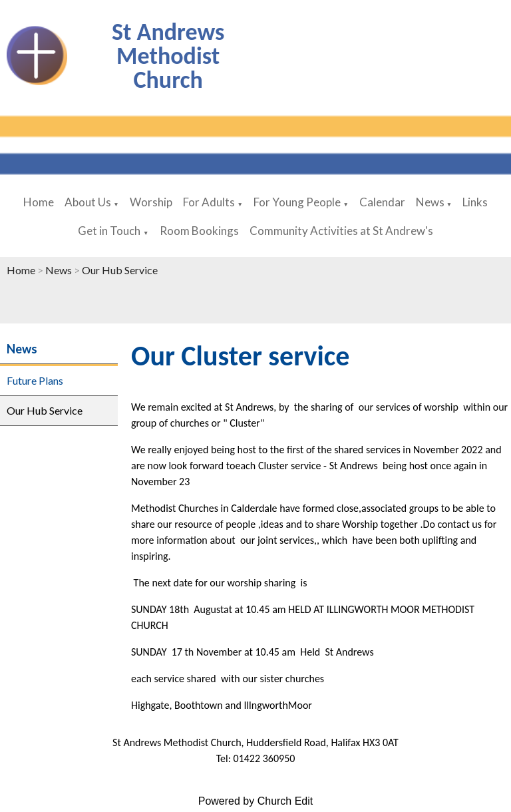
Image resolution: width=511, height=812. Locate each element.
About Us (88, 202)
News (431, 202)
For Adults (209, 202)
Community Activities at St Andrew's (341, 231)
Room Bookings (199, 231)
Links (475, 202)
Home (39, 202)
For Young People (297, 202)
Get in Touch (109, 231)
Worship (151, 202)
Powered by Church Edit (256, 801)
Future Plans (35, 380)
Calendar (382, 202)
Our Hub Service (120, 270)
